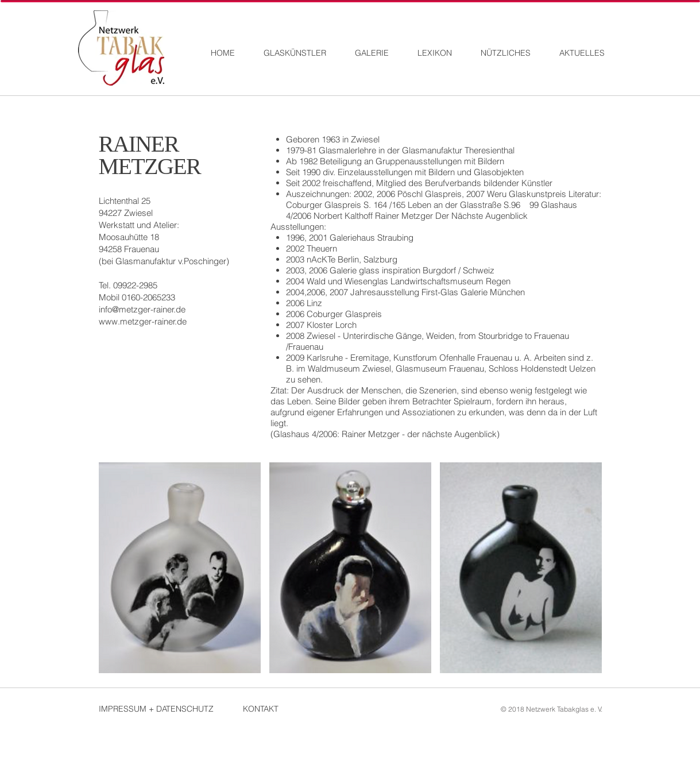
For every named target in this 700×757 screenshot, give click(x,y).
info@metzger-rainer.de (142, 309)
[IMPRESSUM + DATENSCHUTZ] (162, 709)
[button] (180, 568)
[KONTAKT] (284, 709)
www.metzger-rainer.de (143, 321)
